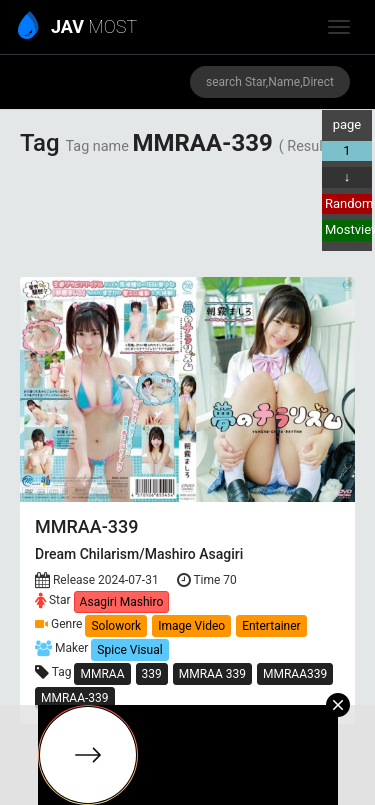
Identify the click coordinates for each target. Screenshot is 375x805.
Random (348, 203)
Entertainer (271, 626)
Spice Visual (129, 650)
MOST (78, 28)
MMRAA (102, 674)
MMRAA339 (295, 674)
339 (152, 674)
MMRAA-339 (75, 698)
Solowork (116, 626)
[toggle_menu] (339, 27)
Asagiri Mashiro (122, 602)
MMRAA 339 (212, 674)
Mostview (348, 229)
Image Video (191, 626)
